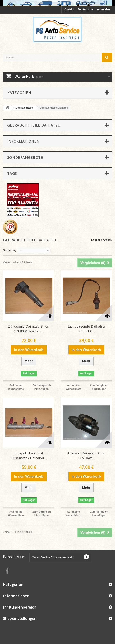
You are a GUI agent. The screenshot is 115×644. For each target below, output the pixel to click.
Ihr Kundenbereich (20, 607)
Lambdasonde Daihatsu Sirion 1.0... (86, 329)
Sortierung (10, 250)
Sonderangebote (25, 157)
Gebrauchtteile (24, 108)
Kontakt (69, 9)
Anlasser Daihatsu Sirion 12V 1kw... (86, 456)
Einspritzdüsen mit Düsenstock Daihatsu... (29, 456)
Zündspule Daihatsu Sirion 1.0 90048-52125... (29, 329)
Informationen (23, 141)
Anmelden (103, 9)
